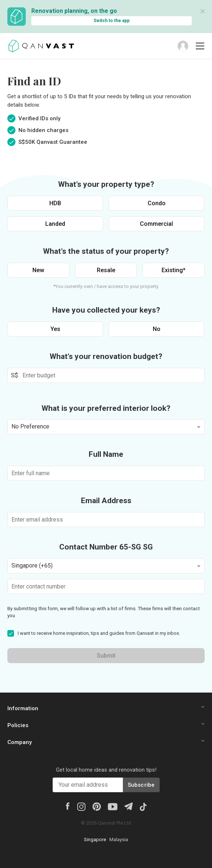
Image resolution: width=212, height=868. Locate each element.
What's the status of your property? (106, 251)
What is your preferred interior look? (106, 408)
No (157, 329)
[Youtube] (113, 806)
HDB (55, 203)
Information (23, 708)
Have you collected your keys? (106, 310)
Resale (106, 270)
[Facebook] (68, 805)
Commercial (156, 224)
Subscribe (141, 785)
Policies (18, 725)
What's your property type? (106, 184)
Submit (106, 656)
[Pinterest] (97, 806)
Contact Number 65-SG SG (106, 547)
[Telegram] (128, 806)
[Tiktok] (143, 806)
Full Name (106, 454)
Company (20, 742)
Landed (55, 224)
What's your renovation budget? (106, 356)
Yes (55, 329)
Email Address (106, 501)
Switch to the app (112, 21)
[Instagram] (81, 806)
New (38, 270)
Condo (157, 203)
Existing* (174, 270)
